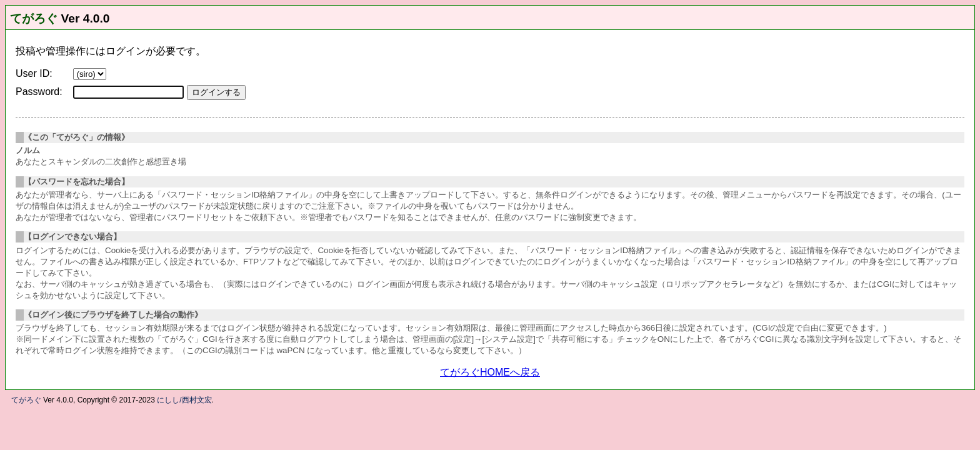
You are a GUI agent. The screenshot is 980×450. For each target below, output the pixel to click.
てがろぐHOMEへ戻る (490, 372)
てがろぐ (34, 18)
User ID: (34, 73)
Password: (39, 92)
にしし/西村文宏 (184, 400)
